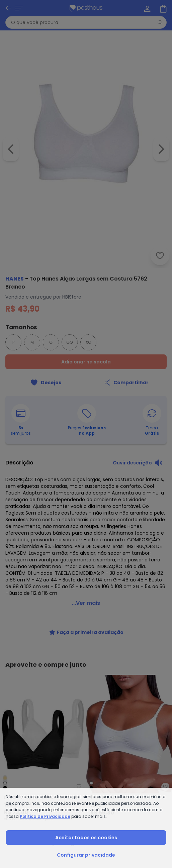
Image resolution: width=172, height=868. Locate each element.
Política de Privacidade (45, 816)
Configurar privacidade (86, 855)
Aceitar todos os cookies (86, 838)
